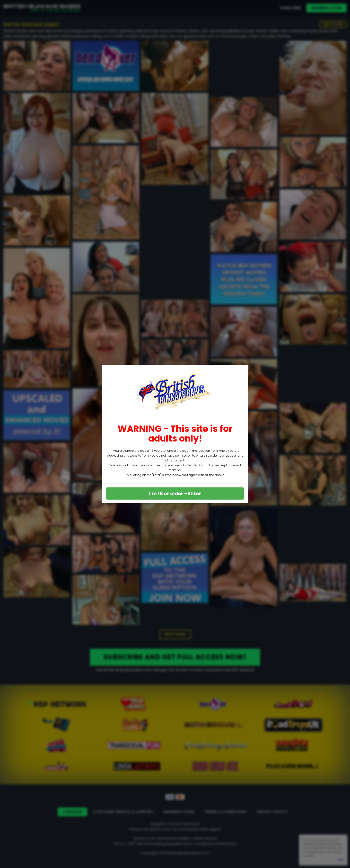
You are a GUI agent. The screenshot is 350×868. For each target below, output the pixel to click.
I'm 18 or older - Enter (175, 494)
